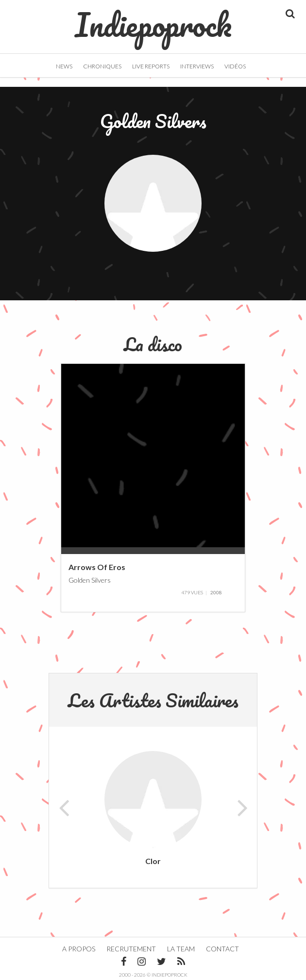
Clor (153, 861)
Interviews (197, 66)
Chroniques (102, 66)
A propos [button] (79, 949)
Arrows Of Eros (97, 567)
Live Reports (151, 66)
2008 (216, 592)
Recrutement (131, 949)
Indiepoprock (153, 20)
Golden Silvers (90, 580)
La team (181, 949)
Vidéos (235, 66)
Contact (222, 949)
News (64, 66)
